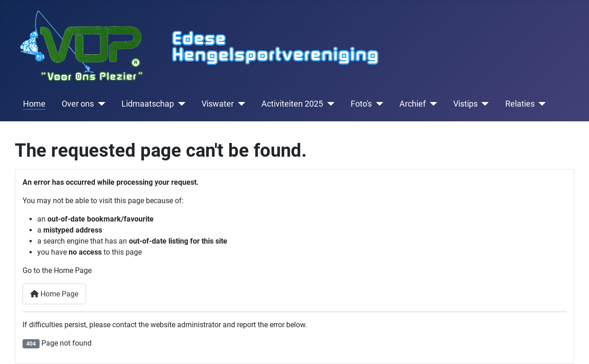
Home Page (54, 294)
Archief (413, 104)
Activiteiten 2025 (292, 104)
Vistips (465, 104)
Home (34, 104)
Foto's (361, 104)
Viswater (218, 104)
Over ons (78, 104)
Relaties (520, 104)
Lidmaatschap (148, 104)
